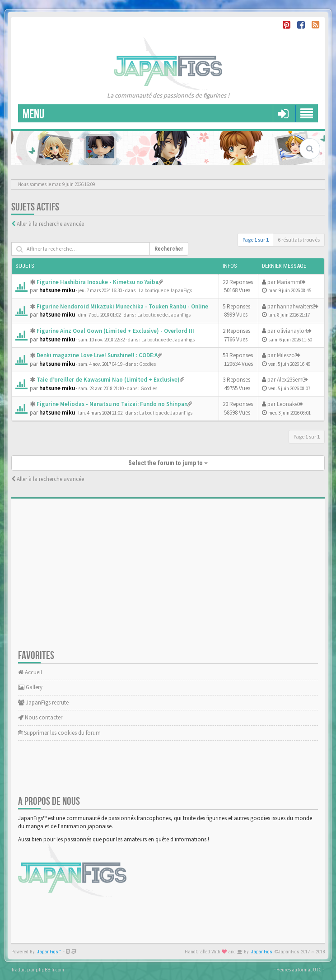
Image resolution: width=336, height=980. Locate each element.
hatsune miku (57, 290)
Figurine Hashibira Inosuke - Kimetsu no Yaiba (98, 282)
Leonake (287, 404)
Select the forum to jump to (168, 463)
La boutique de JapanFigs (165, 290)
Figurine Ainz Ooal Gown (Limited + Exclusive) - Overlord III (115, 331)
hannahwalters (295, 306)
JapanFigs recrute (43, 702)
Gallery (30, 687)
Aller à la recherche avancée (50, 224)
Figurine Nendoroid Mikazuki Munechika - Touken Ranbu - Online (122, 306)
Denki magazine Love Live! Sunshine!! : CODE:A (97, 355)
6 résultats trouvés (299, 240)
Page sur (256, 240)
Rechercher (169, 249)
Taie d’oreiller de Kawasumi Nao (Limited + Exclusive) (108, 380)
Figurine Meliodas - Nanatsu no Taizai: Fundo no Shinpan (112, 404)
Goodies (147, 364)
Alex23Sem (290, 380)
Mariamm (289, 282)
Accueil (30, 672)
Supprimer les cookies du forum (59, 733)
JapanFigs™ (49, 952)
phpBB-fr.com (50, 970)
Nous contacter (40, 717)
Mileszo (286, 355)
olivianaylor (292, 331)
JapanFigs (262, 952)
